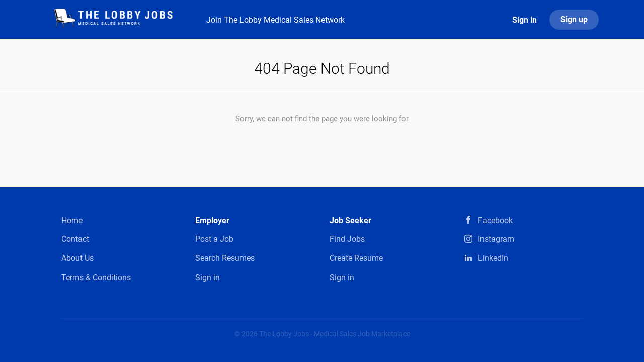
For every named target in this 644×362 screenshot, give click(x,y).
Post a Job (214, 239)
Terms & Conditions (96, 277)
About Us (77, 258)
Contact (75, 239)
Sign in (525, 20)
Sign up (574, 19)
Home (72, 220)
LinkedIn (493, 258)
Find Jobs (347, 239)
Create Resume (356, 258)
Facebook (495, 220)
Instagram (496, 239)
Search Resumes (225, 258)
